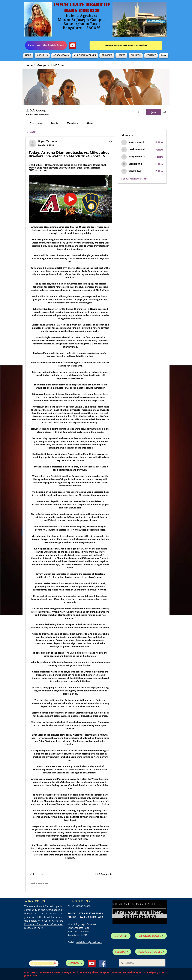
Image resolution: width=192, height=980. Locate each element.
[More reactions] (41, 874)
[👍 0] (32, 874)
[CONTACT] (75, 963)
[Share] (110, 142)
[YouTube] (73, 45)
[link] (36, 123)
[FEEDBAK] (122, 952)
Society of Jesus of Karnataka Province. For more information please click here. (44, 924)
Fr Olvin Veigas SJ (149, 972)
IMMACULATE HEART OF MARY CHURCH (82, 8)
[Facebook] (103, 964)
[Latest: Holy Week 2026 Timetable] (126, 45)
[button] (42, 56)
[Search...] (142, 963)
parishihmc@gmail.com (89, 942)
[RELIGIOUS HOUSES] (151, 952)
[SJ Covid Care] (44, 963)
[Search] (139, 112)
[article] (70, 514)
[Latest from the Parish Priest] (46, 45)
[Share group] (165, 112)
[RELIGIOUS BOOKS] (151, 936)
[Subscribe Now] (140, 916)
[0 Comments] (104, 874)
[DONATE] (121, 936)
